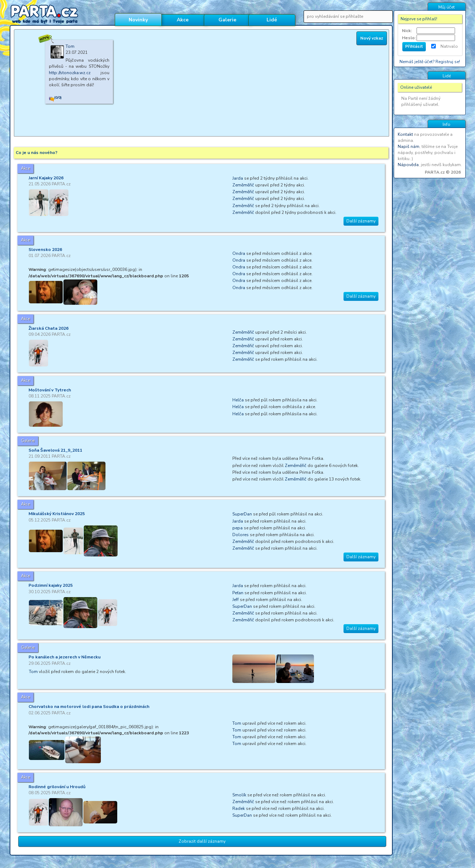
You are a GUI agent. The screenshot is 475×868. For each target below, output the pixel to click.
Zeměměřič (243, 185)
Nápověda (408, 165)
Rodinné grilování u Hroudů (57, 787)
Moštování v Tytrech (50, 390)
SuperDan (242, 514)
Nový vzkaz (372, 38)
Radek (239, 808)
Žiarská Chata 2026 (48, 328)
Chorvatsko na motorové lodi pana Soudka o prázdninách (89, 707)
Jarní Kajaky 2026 (46, 178)
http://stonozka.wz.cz (70, 73)
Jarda (238, 178)
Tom (33, 672)
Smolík (239, 795)
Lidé (272, 20)
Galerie (227, 20)
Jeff (236, 600)
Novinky (138, 20)
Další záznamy (361, 221)
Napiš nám (409, 147)
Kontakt (405, 134)
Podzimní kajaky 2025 (51, 585)
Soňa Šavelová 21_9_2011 (55, 450)
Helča (238, 400)
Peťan (238, 593)
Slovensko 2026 (45, 250)
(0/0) (58, 98)
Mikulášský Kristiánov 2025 (57, 514)
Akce (183, 20)
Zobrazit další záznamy (202, 841)
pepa (237, 528)
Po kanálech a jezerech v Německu (64, 657)
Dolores (241, 535)
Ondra (239, 253)
